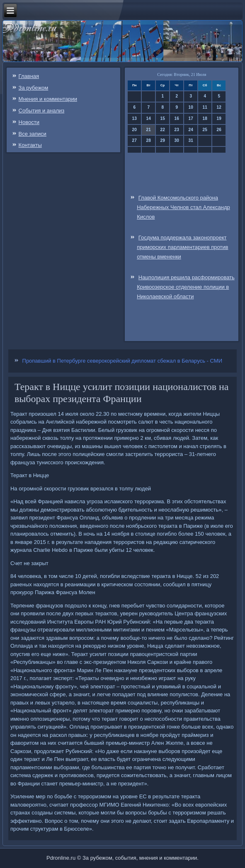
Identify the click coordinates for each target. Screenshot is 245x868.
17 (191, 118)
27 (135, 140)
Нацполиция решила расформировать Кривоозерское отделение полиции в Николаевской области (186, 287)
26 (219, 130)
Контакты (30, 145)
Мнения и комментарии (48, 99)
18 (205, 118)
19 (219, 118)
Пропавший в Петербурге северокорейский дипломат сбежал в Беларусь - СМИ (122, 361)
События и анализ (42, 111)
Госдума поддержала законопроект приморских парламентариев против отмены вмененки (182, 247)
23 (177, 130)
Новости (29, 122)
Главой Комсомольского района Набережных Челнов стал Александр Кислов (183, 207)
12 (219, 107)
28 (149, 140)
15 (163, 118)
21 (149, 130)
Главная (29, 76)
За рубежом (34, 88)
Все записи (33, 134)
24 (191, 130)
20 (135, 130)
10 (191, 107)
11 (205, 107)
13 (135, 118)
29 (163, 140)
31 (191, 140)
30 (177, 140)
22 (163, 130)
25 (205, 130)
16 (177, 118)
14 (149, 118)
